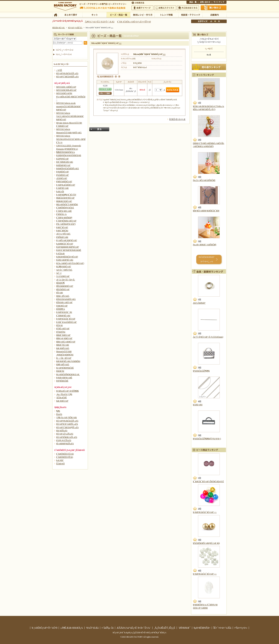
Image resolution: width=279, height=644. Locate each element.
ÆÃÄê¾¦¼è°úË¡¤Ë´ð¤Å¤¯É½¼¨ (134, 628)
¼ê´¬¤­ (59, 273)
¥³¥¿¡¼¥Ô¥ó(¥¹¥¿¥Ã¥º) (66, 224)
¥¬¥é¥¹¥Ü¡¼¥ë (62, 188)
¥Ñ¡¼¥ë (60, 293)
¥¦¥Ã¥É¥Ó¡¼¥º (63, 175)
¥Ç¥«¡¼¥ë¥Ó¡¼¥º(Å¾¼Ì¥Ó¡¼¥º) (70, 263)
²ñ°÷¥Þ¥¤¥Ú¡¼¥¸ (142, 8)
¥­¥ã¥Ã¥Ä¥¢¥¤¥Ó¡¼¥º (65, 198)
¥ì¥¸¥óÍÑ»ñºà (62, 431)
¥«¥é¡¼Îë (60, 191)
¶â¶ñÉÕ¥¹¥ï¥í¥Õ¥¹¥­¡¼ (66, 152)
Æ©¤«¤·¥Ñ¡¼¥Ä (63, 234)
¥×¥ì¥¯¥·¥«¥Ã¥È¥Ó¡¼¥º (66, 322)
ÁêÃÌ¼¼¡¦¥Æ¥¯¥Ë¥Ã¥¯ (190, 15)
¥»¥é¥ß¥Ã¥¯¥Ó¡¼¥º (65, 244)
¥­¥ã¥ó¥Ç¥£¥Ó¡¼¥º (64, 201)
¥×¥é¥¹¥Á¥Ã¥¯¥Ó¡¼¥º (66, 319)
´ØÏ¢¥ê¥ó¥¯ (185, 628)
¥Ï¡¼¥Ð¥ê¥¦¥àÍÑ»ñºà (65, 444)
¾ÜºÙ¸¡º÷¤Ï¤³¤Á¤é (65, 50)
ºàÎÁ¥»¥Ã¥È (61, 398)
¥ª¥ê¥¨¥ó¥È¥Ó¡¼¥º (64, 182)
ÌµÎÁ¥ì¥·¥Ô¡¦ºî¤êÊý (142, 15)
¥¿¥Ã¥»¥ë (60, 254)
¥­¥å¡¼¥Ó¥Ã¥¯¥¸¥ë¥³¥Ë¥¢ (67, 204)
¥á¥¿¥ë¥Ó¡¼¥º (62, 401)
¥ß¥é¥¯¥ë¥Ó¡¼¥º (63, 335)
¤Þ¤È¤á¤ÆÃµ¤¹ (70, 15)
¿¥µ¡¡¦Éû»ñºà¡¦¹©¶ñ (64, 394)
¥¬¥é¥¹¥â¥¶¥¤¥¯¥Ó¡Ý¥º (66, 195)
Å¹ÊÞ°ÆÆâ (214, 15)
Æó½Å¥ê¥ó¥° (199, 303)
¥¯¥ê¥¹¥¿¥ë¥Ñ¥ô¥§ (64, 218)
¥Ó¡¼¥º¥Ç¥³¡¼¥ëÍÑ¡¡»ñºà (67, 424)
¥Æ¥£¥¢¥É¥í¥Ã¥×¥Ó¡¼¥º (67, 257)
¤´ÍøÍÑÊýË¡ (138, 2)
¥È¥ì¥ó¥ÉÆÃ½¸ (166, 15)
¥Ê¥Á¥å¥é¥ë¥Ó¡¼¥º (65, 286)
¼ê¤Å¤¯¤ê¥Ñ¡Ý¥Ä (64, 270)
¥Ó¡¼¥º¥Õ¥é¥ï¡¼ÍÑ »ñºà (67, 437)
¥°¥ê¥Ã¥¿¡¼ (61, 214)
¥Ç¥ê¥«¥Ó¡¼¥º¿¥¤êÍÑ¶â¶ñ (67, 391)
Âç (219, 21)
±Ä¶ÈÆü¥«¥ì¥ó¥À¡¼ (72, 628)
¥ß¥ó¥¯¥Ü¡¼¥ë (63, 345)
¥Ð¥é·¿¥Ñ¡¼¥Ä (63, 296)
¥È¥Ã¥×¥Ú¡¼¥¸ (59, 28)
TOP (55, 15)
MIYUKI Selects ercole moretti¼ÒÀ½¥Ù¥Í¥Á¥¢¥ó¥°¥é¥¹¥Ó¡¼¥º (69, 106)
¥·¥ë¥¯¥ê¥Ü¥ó (62, 231)
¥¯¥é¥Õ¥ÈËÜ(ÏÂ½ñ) (65, 454)
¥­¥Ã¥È (94, 15)
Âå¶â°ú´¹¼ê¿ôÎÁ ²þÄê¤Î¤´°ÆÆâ (100, 22)
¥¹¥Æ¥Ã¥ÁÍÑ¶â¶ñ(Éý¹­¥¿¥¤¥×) (207, 439)
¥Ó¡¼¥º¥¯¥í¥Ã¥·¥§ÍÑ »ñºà (67, 77)
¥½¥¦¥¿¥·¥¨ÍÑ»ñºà (64, 440)
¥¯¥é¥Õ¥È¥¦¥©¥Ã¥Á (65, 208)
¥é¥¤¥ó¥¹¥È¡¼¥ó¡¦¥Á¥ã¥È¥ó (68, 361)
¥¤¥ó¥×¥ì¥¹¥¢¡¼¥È (64, 378)
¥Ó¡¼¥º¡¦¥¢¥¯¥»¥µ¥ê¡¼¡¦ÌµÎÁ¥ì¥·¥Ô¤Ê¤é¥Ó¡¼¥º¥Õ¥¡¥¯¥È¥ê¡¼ (139, 633)
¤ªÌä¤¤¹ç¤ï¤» (205, 2)
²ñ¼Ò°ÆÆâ (92, 628)
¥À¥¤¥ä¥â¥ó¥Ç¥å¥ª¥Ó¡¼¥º (68, 247)
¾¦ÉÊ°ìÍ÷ (192, 2)
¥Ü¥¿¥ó (59, 325)
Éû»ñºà (59, 414)
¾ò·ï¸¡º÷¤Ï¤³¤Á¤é (64, 54)
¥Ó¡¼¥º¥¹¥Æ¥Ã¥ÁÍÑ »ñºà (67, 73)
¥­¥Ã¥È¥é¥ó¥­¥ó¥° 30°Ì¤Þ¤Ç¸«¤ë (206, 259)
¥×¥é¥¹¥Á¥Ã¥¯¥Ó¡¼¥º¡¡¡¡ (205, 512)
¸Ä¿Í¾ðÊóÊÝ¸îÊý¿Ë (165, 628)
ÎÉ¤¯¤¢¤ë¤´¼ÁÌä (222, 628)
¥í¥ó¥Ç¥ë (60, 371)
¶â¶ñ (58, 411)
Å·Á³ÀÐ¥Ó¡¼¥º (63, 276)
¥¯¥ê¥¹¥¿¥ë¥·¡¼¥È (64, 211)
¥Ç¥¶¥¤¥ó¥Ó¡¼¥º (64, 267)
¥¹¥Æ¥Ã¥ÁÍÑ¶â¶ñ (201, 371)
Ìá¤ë (99, 129)
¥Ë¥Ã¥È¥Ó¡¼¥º (63, 289)
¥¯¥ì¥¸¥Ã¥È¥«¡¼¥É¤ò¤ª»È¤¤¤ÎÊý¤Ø (134, 22)
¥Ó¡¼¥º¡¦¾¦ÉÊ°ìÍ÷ (118, 15)
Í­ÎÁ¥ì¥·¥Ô (60, 464)
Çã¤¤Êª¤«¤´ (214, 8)
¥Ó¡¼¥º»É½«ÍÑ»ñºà (65, 434)
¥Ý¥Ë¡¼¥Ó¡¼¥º (63, 329)
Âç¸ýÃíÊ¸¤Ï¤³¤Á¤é (188, 8)
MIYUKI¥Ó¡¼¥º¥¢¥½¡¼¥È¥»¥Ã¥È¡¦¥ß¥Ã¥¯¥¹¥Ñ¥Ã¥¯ (71, 97)
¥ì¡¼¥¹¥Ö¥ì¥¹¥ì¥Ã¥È (65, 368)
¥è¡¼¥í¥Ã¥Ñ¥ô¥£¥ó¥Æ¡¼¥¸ (68, 374)
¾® (211, 21)
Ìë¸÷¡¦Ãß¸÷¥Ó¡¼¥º (64, 358)
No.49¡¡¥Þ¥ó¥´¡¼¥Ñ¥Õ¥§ (205, 245)
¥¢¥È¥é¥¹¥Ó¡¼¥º (63, 165)
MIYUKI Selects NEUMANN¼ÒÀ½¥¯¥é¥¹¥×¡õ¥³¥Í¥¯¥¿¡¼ (71, 139)
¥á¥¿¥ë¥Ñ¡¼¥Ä (63, 348)
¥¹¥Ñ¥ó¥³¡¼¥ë (62, 237)
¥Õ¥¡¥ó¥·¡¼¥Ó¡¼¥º (64, 302)
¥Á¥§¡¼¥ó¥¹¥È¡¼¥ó (65, 260)
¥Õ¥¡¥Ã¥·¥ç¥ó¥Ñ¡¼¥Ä (66, 299)
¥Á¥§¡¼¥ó (198, 405)
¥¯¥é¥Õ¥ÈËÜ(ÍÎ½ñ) (65, 457)
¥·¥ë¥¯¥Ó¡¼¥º (62, 227)
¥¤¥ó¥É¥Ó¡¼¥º (63, 172)
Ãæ (215, 21)
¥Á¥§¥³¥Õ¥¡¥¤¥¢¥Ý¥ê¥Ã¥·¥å (69, 155)
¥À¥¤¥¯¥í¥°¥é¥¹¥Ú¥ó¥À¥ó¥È (69, 250)
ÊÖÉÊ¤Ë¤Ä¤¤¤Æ (177, 119)
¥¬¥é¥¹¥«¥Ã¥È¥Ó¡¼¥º (66, 185)
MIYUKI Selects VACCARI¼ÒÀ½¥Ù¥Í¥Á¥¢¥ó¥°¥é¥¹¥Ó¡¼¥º (70, 116)
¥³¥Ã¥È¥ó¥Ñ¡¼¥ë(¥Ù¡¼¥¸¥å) (206, 543)
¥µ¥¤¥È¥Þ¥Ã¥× (219, 2)
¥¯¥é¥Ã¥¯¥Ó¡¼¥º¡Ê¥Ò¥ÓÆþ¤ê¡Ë (208, 481)
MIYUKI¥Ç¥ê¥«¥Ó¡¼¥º (66, 90)
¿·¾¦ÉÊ (59, 70)
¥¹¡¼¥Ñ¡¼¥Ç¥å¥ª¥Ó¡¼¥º (67, 240)
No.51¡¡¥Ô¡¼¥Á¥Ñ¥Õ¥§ (204, 180)
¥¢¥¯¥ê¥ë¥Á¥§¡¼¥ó (65, 162)
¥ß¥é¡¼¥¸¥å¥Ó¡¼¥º (64, 338)
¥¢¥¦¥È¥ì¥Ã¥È (62, 381)
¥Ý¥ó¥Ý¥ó (61, 332)
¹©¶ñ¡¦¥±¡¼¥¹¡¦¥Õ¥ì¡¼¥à (66, 417)
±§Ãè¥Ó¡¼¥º (62, 178)
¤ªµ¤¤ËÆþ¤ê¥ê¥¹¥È (165, 8)
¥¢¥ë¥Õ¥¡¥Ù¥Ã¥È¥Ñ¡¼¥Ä (68, 169)
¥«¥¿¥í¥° (60, 460)
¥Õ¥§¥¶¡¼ (61, 309)
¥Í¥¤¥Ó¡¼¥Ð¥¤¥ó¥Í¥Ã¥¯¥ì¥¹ (206, 211)
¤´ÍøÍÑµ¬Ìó (108, 628)
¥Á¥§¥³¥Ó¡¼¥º (62, 159)
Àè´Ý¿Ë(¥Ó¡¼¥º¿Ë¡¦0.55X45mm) (208, 337)
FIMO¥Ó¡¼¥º (62, 306)
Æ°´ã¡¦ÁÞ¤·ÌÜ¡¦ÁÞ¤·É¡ (66, 280)
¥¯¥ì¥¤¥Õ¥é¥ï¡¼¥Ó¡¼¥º (66, 221)
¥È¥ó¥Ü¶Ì (60, 283)
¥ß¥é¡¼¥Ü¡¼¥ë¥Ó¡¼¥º (66, 342)
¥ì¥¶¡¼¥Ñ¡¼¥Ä (63, 364)
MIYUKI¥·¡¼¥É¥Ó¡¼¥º (66, 87)
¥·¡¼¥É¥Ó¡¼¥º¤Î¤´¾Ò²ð (44, 628)
